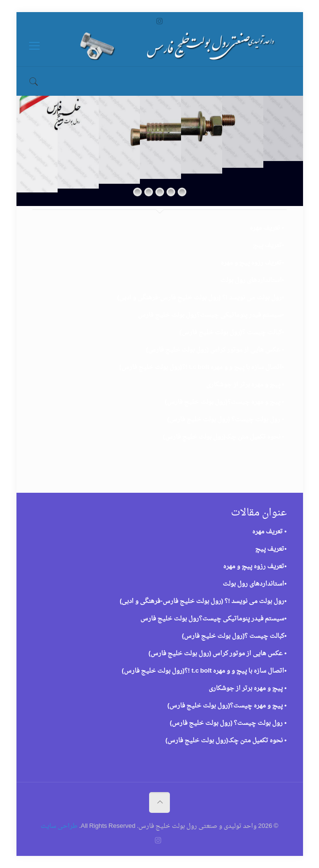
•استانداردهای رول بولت (252, 280)
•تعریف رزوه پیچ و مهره (252, 263)
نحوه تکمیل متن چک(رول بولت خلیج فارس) (222, 437)
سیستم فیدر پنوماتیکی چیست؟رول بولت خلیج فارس (210, 315)
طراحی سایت (59, 826)
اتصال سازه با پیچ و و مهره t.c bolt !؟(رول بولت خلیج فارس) (200, 367)
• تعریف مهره (267, 228)
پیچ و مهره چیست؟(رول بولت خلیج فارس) (223, 402)
